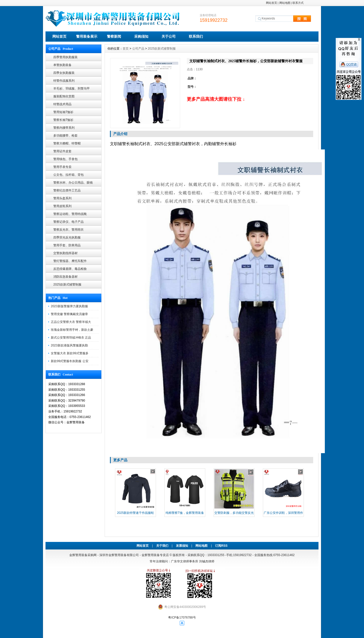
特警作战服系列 (64, 81)
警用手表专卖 (62, 167)
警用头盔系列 (62, 198)
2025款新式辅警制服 (67, 284)
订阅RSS (221, 546)
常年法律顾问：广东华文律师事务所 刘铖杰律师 (182, 561)
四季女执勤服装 (64, 73)
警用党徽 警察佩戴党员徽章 (69, 314)
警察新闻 (114, 36)
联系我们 (196, 36)
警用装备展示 (87, 36)
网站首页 (271, 3)
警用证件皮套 (62, 151)
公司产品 (138, 49)
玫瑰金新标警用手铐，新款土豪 (72, 330)
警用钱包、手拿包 (65, 159)
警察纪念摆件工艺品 (67, 190)
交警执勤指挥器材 (65, 253)
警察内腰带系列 (64, 128)
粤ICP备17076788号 (182, 618)
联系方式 (298, 3)
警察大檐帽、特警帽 (67, 143)
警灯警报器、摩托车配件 (70, 261)
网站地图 (285, 3)
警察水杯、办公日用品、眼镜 (73, 183)
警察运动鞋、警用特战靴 (70, 214)
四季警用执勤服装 (65, 57)
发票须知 (182, 546)
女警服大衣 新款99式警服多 (70, 353)
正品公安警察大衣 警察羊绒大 (71, 322)
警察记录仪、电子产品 (69, 222)
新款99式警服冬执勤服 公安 (70, 361)
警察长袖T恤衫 (63, 120)
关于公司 (169, 36)
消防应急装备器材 (65, 277)
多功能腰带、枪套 (65, 136)
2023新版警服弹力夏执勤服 (69, 306)
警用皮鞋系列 (62, 206)
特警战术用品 (62, 104)
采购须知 (141, 36)
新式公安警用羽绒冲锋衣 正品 (71, 338)
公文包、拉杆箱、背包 (69, 175)
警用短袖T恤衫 (63, 112)
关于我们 (162, 546)
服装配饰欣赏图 (64, 96)
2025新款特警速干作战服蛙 (136, 513)
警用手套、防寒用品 (67, 245)
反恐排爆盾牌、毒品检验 (70, 269)
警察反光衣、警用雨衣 (69, 230)
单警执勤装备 (62, 65)
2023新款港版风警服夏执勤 (69, 345)
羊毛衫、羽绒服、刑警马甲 (72, 89)
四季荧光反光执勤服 (67, 237)
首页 (126, 49)
